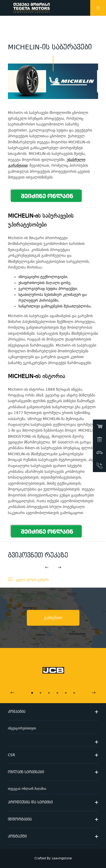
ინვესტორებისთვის (22, 728)
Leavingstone (62, 858)
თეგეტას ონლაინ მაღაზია (27, 789)
